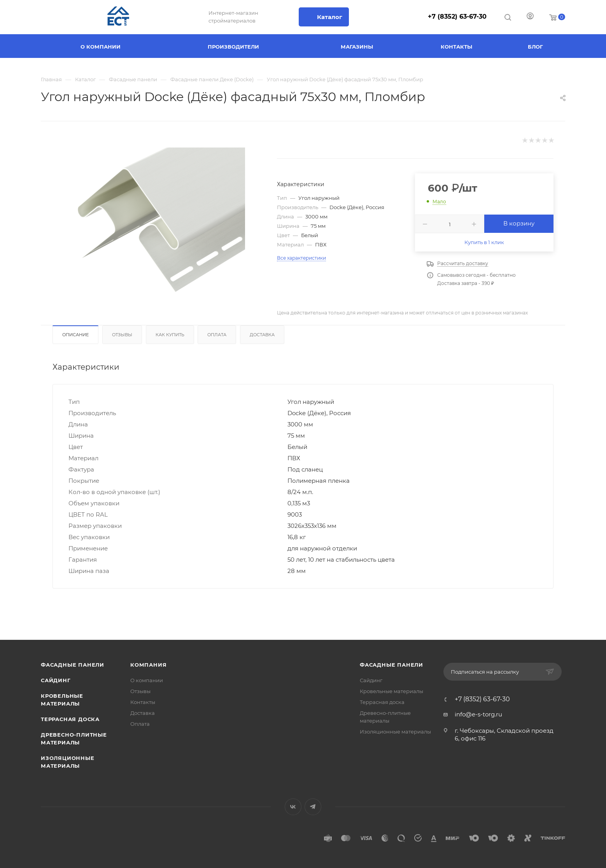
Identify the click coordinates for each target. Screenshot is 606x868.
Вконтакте (293, 807)
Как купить (170, 335)
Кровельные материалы (391, 691)
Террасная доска (70, 719)
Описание (75, 335)
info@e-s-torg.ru (478, 714)
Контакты (143, 702)
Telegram (313, 807)
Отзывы (122, 335)
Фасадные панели (73, 665)
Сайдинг (56, 680)
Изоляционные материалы (395, 732)
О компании (147, 680)
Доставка (262, 335)
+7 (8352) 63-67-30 (457, 17)
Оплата (217, 335)
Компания (148, 665)
